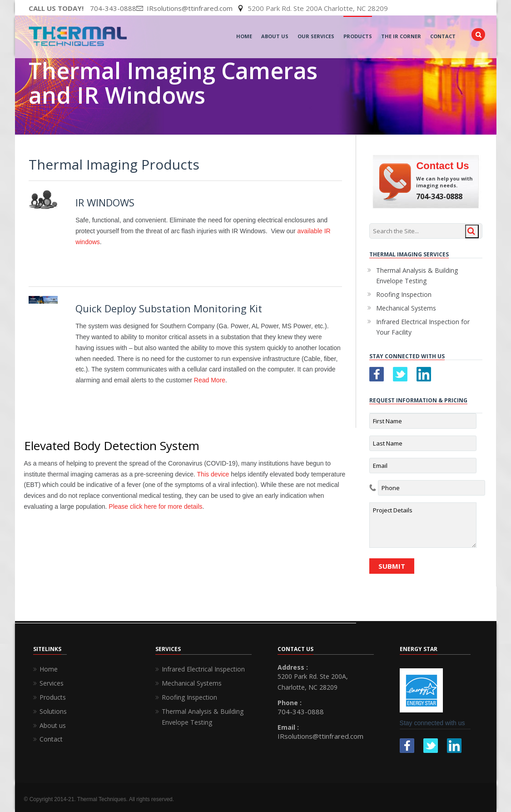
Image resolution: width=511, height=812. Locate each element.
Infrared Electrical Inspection (203, 669)
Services (52, 683)
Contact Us (442, 166)
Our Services (316, 36)
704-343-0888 (113, 8)
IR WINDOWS (105, 202)
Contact (443, 36)
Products (358, 36)
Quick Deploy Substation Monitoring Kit (169, 308)
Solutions (53, 711)
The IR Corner (401, 36)
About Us (275, 36)
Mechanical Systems (406, 308)
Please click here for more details (155, 506)
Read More (210, 380)
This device (213, 474)
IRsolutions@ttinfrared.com (320, 736)
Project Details (423, 525)
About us (53, 725)
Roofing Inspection (404, 294)
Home (244, 36)
